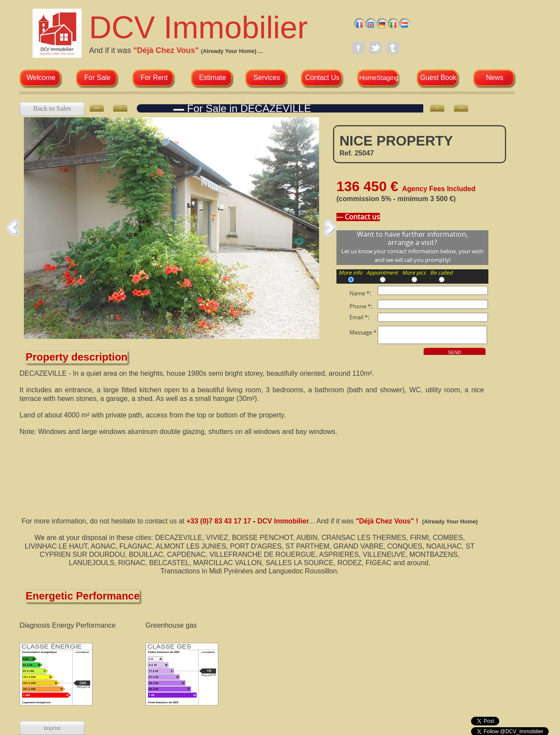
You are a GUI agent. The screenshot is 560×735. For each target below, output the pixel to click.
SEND (455, 352)
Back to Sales (52, 108)
